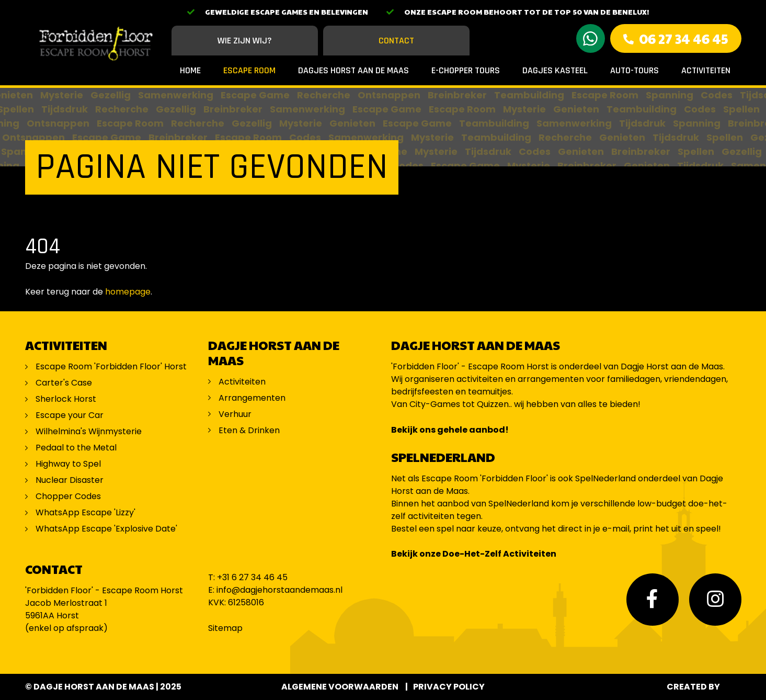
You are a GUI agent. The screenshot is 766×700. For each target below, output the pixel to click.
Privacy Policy (449, 687)
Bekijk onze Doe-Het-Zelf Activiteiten (474, 554)
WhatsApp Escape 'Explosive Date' (106, 529)
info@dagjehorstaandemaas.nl (279, 590)
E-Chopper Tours (466, 70)
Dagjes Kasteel (555, 70)
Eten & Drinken (249, 430)
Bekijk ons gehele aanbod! (450, 430)
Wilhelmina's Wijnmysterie (89, 431)
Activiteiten (706, 70)
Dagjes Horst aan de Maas (353, 70)
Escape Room (249, 70)
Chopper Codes (68, 496)
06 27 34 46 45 (684, 38)
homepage (128, 292)
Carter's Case (64, 383)
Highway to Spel (69, 464)
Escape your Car (70, 415)
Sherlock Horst (66, 399)
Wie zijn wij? (245, 41)
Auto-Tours (634, 70)
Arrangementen (252, 398)
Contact (396, 41)
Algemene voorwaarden (340, 687)
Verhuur (235, 414)
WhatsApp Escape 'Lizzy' (85, 512)
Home (190, 70)
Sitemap (225, 628)
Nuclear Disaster (70, 480)
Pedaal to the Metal (77, 448)
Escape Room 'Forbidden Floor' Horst (111, 366)
